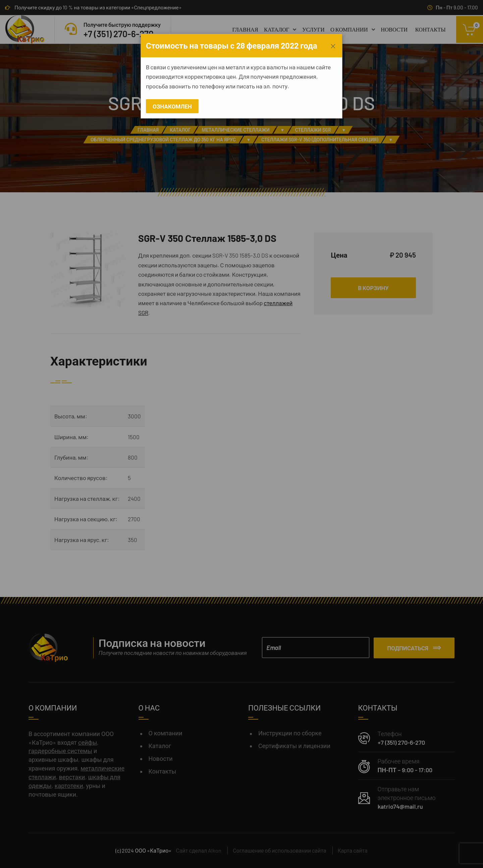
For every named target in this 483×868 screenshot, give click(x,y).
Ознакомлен (172, 106)
